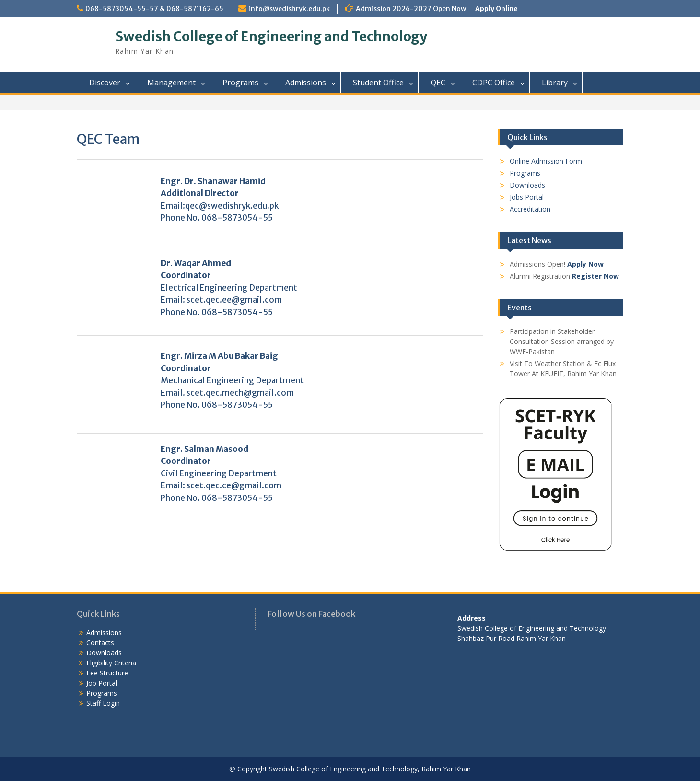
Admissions (306, 83)
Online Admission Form (546, 161)
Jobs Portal (527, 197)
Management (171, 83)
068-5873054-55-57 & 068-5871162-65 (154, 9)
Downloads (527, 185)
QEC (438, 83)
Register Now (595, 276)
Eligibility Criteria (111, 663)
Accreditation (530, 209)
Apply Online (496, 9)
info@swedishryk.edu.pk (289, 9)
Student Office (378, 83)
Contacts (100, 643)
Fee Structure (107, 673)
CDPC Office (494, 83)
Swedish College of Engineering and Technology (271, 36)
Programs (240, 83)
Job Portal (102, 683)
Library (555, 83)
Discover (105, 83)
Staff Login (103, 703)
